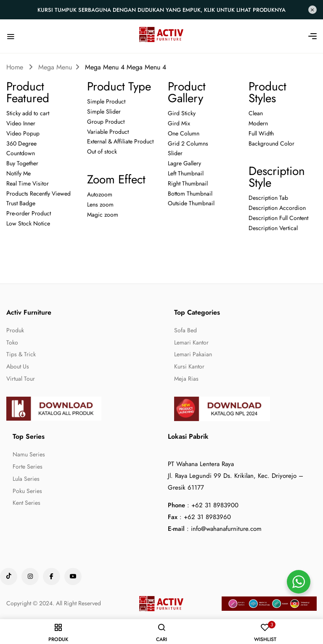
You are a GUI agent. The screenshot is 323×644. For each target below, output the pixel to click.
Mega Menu (55, 67)
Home (15, 67)
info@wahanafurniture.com (226, 529)
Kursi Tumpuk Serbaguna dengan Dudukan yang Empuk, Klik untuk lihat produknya (161, 10)
